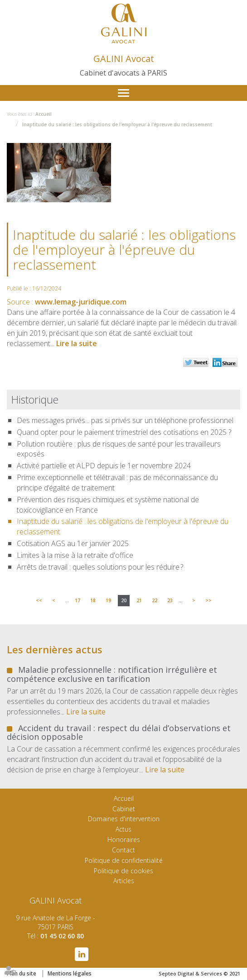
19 (108, 600)
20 (124, 600)
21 (139, 600)
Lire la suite (77, 343)
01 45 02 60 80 (62, 936)
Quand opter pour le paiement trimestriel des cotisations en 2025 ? (124, 432)
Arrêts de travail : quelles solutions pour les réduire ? (100, 567)
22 (155, 600)
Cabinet (124, 809)
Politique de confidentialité (124, 860)
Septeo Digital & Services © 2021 (199, 973)
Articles (124, 881)
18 (93, 600)
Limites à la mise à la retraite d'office (75, 555)
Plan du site (22, 973)
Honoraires (124, 840)
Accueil (44, 114)
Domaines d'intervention (124, 819)
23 (170, 600)
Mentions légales (70, 973)
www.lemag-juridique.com (81, 302)
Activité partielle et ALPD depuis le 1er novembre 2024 (104, 466)
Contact (123, 850)
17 (77, 600)
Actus (123, 829)
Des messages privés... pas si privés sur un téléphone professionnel (125, 420)
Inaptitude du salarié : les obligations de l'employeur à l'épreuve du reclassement (117, 124)
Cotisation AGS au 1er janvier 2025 (73, 543)
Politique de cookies (123, 871)
